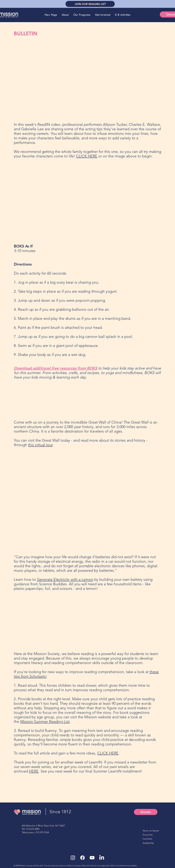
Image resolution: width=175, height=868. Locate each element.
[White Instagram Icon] (73, 858)
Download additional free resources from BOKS (55, 368)
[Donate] (146, 812)
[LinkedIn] (102, 858)
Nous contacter (151, 831)
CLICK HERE (87, 156)
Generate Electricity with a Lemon (65, 579)
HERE (34, 771)
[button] (65, 15)
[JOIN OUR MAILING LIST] (90, 4)
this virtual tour (40, 445)
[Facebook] (82, 858)
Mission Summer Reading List (45, 721)
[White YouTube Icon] (92, 858)
